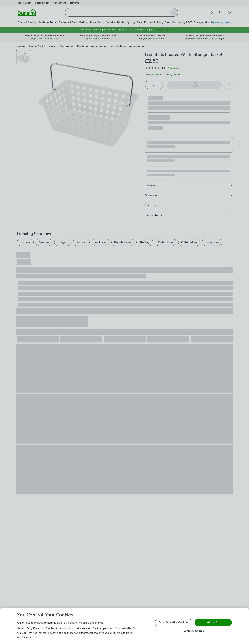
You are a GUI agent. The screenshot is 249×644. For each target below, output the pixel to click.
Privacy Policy (31, 637)
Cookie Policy (125, 633)
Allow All (213, 622)
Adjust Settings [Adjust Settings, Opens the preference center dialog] (193, 631)
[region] (124, 626)
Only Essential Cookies (174, 622)
